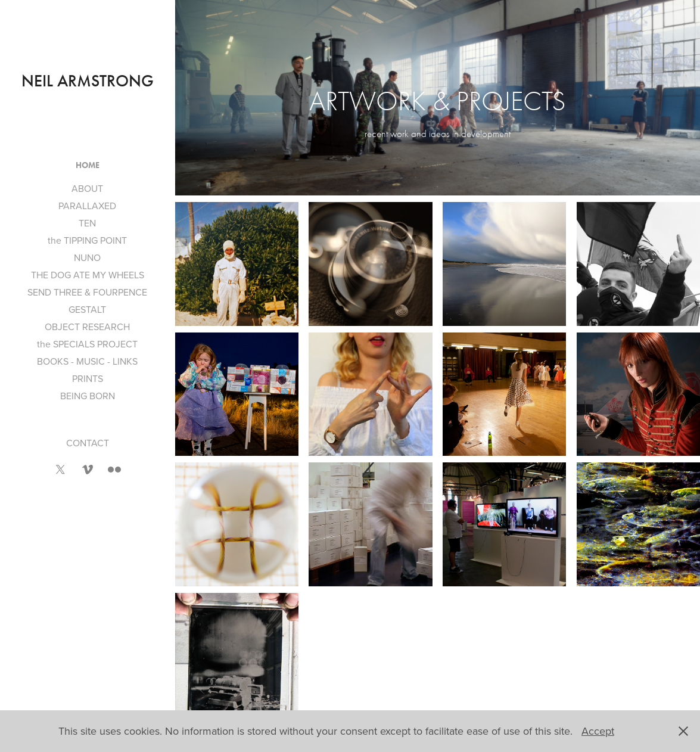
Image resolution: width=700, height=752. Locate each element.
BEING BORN (88, 396)
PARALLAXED (87, 206)
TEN (87, 223)
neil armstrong (88, 81)
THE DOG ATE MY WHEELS (88, 275)
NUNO (87, 257)
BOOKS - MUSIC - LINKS (87, 361)
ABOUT (87, 188)
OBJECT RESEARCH (87, 327)
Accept (598, 731)
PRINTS (88, 378)
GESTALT (87, 309)
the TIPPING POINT (87, 240)
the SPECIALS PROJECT (87, 344)
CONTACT (88, 443)
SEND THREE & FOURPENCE (87, 292)
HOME (88, 165)
